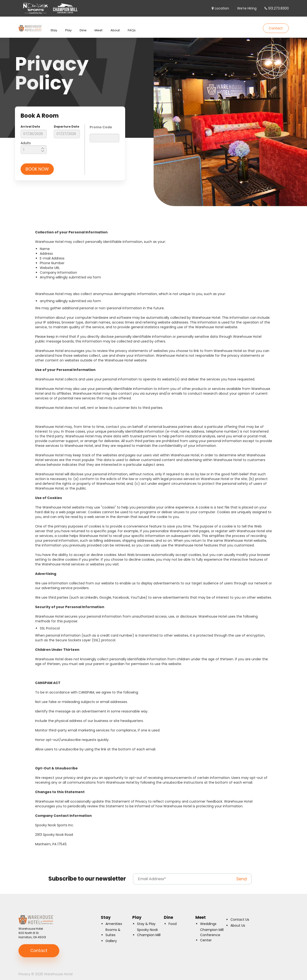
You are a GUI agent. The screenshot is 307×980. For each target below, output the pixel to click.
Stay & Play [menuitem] (146, 919)
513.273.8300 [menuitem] (279, 8)
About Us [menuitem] (238, 921)
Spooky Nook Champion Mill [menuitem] (149, 928)
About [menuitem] (115, 26)
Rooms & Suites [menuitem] (113, 928)
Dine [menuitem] (83, 26)
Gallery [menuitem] (111, 936)
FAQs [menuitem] (132, 26)
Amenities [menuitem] (114, 919)
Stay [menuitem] (54, 26)
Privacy (24, 969)
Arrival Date (30, 122)
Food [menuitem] (173, 919)
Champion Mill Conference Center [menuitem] (212, 930)
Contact (276, 26)
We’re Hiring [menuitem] (247, 8)
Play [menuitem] (68, 26)
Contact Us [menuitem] (240, 915)
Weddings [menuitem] (208, 919)
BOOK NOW (37, 164)
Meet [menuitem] (99, 26)
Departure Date (66, 122)
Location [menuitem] (222, 8)
